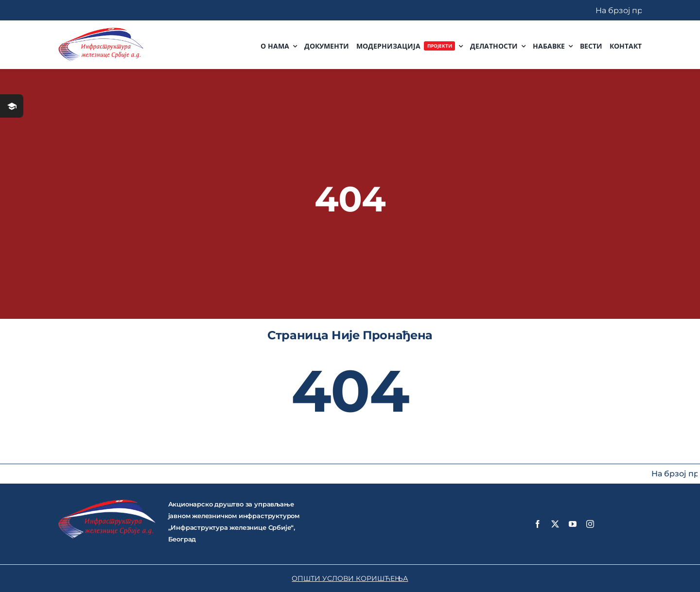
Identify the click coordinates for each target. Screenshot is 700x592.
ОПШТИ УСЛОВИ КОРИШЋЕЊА (350, 578)
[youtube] (573, 524)
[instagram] (590, 524)
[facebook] (538, 524)
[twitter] (555, 524)
